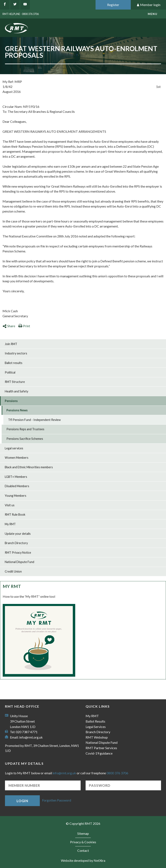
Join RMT (11, 344)
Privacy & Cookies (83, 842)
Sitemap (83, 833)
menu (153, 14)
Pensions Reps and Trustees (25, 429)
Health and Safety (16, 391)
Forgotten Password (57, 800)
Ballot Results (95, 721)
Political (10, 372)
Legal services (14, 448)
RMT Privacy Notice (18, 553)
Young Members (16, 496)
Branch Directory (16, 543)
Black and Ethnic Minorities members (29, 467)
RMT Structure (15, 382)
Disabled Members (17, 486)
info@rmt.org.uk (31, 737)
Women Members (17, 458)
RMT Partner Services (101, 748)
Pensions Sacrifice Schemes (25, 439)
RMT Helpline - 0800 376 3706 (21, 14)
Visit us (10, 505)
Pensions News (17, 410)
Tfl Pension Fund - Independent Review (34, 420)
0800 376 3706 (117, 773)
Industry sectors (16, 353)
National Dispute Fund (19, 562)
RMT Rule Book (15, 515)
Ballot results (14, 363)
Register (113, 5)
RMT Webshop (97, 737)
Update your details (18, 534)
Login (22, 801)
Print (24, 326)
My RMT (10, 524)
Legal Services (96, 727)
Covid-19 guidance (99, 753)
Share (9, 326)
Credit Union (13, 571)
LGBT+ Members (16, 477)
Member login (148, 5)
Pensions (11, 401)
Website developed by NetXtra (83, 860)
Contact (83, 850)
